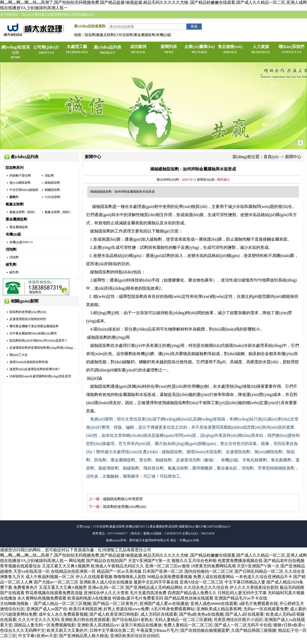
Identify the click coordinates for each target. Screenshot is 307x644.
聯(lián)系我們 (291, 50)
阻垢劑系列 (15, 168)
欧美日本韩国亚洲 (85, 609)
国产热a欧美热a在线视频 (201, 614)
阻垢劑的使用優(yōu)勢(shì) (28, 312)
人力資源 (261, 50)
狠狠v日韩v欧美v (289, 625)
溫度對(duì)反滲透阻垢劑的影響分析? (35, 369)
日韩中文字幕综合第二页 (112, 630)
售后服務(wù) (230, 50)
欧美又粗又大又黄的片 (67, 630)
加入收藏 (230, 22)
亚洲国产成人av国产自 (47, 609)
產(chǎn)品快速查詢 (90, 26)
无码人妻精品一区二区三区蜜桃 (183, 620)
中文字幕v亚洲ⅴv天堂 (38, 636)
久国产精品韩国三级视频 (254, 630)
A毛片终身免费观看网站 (173, 609)
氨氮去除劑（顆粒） (58, 212)
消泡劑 (11, 249)
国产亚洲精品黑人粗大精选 (84, 636)
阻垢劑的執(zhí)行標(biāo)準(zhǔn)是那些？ (39, 341)
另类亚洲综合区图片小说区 (238, 620)
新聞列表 (169, 50)
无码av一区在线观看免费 (266, 609)
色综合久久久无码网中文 (22, 630)
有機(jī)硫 (13, 234)
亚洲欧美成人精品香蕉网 (219, 609)
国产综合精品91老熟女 (132, 620)
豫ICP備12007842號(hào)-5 (213, 526)
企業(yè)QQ (279, 22)
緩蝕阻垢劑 (52, 183)
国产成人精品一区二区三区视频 (62, 604)
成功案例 (138, 50)
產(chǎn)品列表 (108, 50)
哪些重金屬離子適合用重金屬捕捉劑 (34, 326)
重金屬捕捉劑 (16, 219)
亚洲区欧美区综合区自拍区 (135, 636)
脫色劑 (14, 197)
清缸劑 (49, 175)
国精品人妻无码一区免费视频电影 (45, 625)
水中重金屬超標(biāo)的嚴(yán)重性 (33, 333)
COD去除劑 (52, 197)
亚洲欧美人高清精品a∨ (98, 625)
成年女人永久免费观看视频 (63, 614)
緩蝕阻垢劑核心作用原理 (123, 499)
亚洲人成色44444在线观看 (214, 604)
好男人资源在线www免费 (126, 609)
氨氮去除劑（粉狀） (23, 212)
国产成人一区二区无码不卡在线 (243, 625)
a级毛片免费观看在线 (258, 604)
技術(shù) (143, 280)
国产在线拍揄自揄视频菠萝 (205, 630)
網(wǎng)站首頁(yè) (16, 52)
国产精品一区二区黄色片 (115, 604)
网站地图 (77, 561)
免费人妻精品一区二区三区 (188, 625)
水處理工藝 (77, 50)
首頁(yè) (271, 157)
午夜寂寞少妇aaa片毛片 (157, 630)
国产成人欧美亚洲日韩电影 (114, 614)
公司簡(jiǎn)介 (46, 50)
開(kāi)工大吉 (19, 355)
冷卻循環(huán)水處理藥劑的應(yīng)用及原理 (40, 376)
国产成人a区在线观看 (245, 614)
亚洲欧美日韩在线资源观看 (85, 620)
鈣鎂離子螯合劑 (20, 175)
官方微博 (298, 22)
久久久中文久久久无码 (39, 620)
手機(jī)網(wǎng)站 (254, 22)
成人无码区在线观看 (159, 614)
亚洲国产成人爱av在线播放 (164, 604)
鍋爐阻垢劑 (52, 190)
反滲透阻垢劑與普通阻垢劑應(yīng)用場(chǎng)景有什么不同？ (52, 348)
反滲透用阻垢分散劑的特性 (28, 319)
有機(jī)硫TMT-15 (21, 242)
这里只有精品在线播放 (141, 625)
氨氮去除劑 (15, 204)
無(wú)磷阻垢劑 (20, 183)
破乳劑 (11, 265)
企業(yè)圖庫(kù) (199, 50)
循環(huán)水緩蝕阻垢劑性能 (29, 362)
